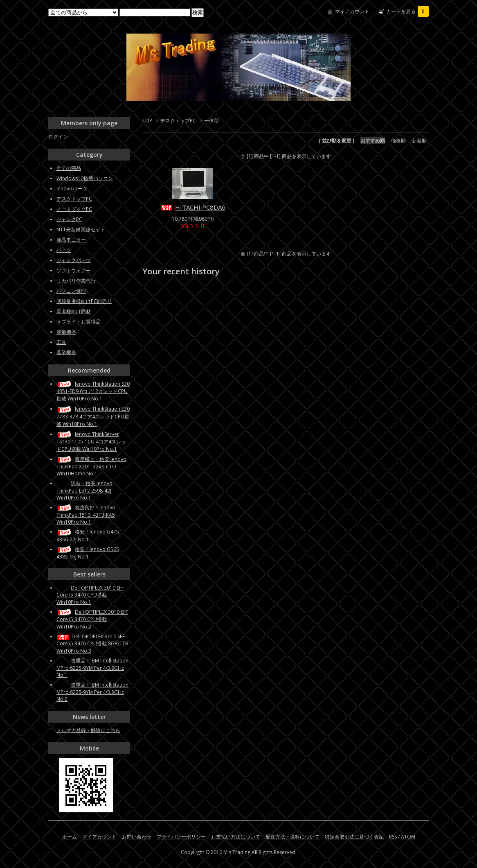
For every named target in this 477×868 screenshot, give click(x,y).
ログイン (58, 137)
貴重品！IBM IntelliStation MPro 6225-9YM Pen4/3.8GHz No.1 (92, 668)
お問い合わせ (137, 837)
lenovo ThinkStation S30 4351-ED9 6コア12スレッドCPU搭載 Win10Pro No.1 (93, 391)
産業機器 (66, 352)
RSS (393, 837)
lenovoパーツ (72, 189)
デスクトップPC (178, 121)
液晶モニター (71, 240)
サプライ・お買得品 (79, 322)
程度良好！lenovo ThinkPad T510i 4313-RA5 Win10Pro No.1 (86, 515)
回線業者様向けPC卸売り (84, 301)
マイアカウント (352, 11)
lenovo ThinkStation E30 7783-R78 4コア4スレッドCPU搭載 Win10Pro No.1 (93, 416)
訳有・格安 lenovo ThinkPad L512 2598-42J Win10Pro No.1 (84, 491)
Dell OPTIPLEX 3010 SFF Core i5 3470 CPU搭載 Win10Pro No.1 (90, 595)
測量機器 (66, 332)
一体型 (211, 121)
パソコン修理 (71, 291)
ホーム (70, 837)
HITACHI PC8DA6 (193, 207)
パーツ (64, 250)
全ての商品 (69, 168)
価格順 (398, 141)
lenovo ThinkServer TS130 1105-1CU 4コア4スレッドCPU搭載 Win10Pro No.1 (91, 442)
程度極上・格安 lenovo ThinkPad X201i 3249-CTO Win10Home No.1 (91, 466)
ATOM (408, 837)
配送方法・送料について (292, 837)
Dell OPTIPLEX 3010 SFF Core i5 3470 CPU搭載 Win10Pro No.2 (92, 619)
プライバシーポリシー (181, 837)
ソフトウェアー (74, 270)
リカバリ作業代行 (76, 281)
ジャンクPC (69, 219)
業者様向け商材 (74, 311)
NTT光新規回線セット (81, 229)
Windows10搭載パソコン (85, 178)
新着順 (419, 141)
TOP (147, 121)
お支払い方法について (236, 837)
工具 (61, 342)
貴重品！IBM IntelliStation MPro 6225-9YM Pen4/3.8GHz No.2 (92, 692)
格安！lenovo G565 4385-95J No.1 (88, 553)
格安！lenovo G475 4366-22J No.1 (88, 535)
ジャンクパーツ (74, 260)
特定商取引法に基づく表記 (354, 837)
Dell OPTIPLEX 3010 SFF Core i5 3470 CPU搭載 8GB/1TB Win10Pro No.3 (92, 644)
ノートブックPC (74, 209)
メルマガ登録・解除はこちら (88, 730)
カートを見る (407, 11)
